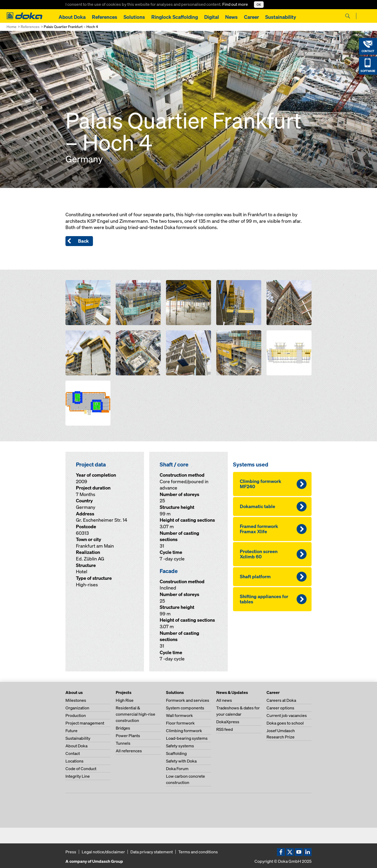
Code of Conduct (81, 769)
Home (12, 27)
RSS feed (224, 729)
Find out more (235, 4)
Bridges (123, 728)
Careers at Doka (281, 700)
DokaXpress (228, 722)
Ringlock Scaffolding (175, 17)
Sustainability (281, 17)
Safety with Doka (181, 761)
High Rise (125, 700)
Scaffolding (176, 753)
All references (129, 751)
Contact (73, 753)
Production (76, 715)
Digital (212, 17)
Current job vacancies (287, 715)
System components (185, 708)
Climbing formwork (184, 731)
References (105, 17)
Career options (280, 708)
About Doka (72, 17)
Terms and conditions (198, 852)
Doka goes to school (285, 723)
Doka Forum (177, 769)
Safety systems (180, 746)
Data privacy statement (152, 852)
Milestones (76, 700)
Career (251, 17)
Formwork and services (188, 700)
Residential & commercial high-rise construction (135, 714)
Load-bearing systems (187, 738)
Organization (77, 708)
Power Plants (128, 736)
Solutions (134, 17)
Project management (85, 723)
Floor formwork (180, 723)
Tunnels (123, 743)
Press (71, 852)
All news (224, 700)
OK (259, 5)
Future (71, 731)
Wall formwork (179, 715)
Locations (74, 761)
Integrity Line (78, 776)
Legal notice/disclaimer (103, 852)
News (231, 17)
